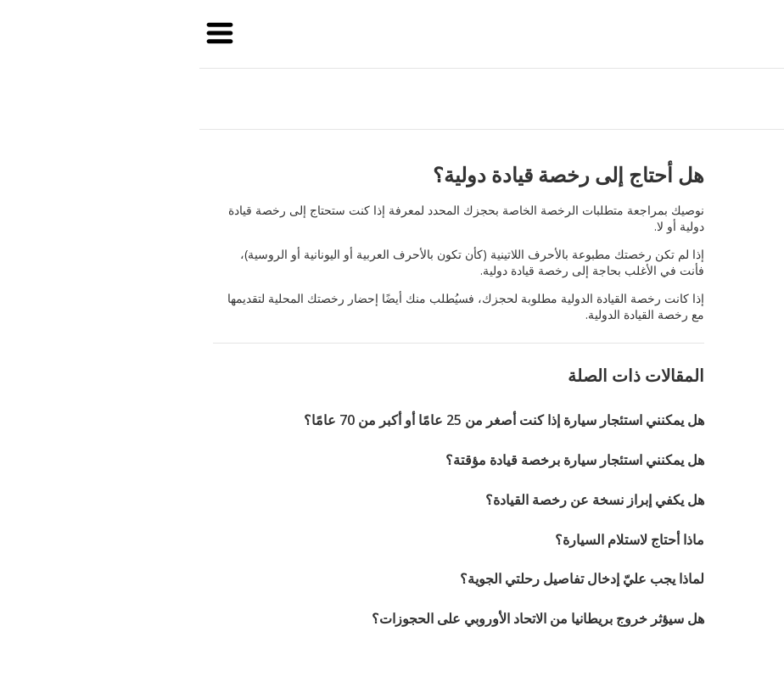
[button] (37, 34)
